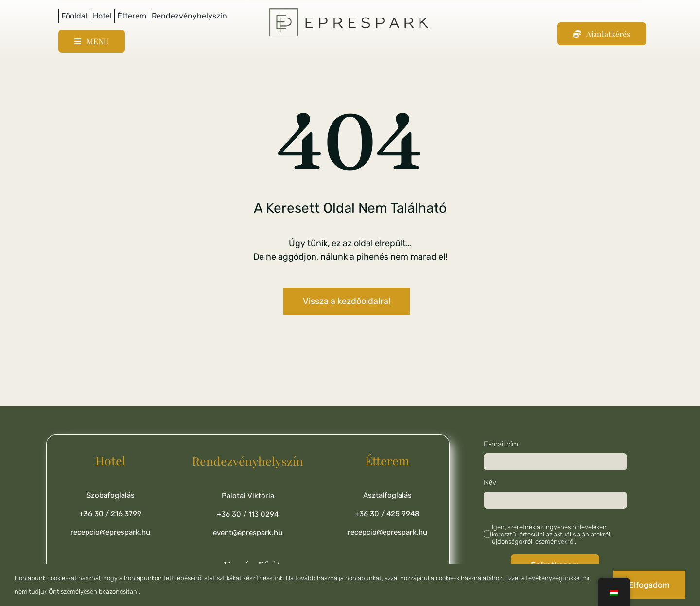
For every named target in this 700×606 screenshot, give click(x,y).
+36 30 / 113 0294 (248, 514)
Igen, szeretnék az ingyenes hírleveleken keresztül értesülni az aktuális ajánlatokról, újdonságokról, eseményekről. (552, 534)
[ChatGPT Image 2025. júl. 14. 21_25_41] (350, 10)
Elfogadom (649, 585)
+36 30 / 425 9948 (387, 514)
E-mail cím (501, 444)
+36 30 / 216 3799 (110, 514)
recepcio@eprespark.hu (110, 532)
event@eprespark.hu (248, 533)
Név (490, 482)
